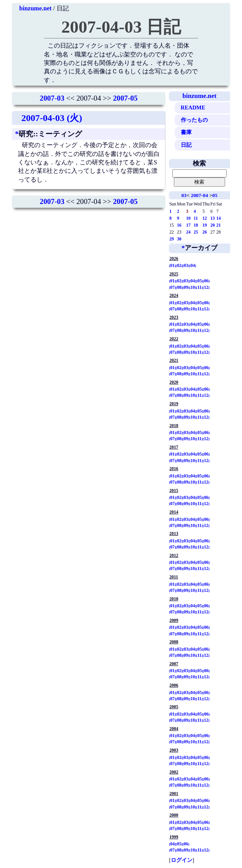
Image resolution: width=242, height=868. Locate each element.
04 (193, 265)
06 (207, 281)
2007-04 (199, 195)
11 (196, 218)
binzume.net (35, 8)
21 (219, 225)
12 (205, 218)
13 (213, 218)
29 (172, 239)
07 (172, 287)
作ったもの (194, 120)
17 (189, 225)
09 (186, 287)
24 (189, 232)
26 (205, 232)
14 (219, 218)
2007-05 (125, 98)
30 (179, 239)
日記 (186, 145)
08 (179, 287)
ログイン (182, 860)
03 (184, 195)
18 (196, 225)
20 (213, 225)
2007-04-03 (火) (52, 118)
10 (189, 218)
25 (196, 232)
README (193, 108)
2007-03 (52, 98)
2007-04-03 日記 (121, 27)
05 (215, 195)
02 (179, 265)
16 (179, 225)
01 (172, 265)
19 (205, 225)
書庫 (186, 132)
